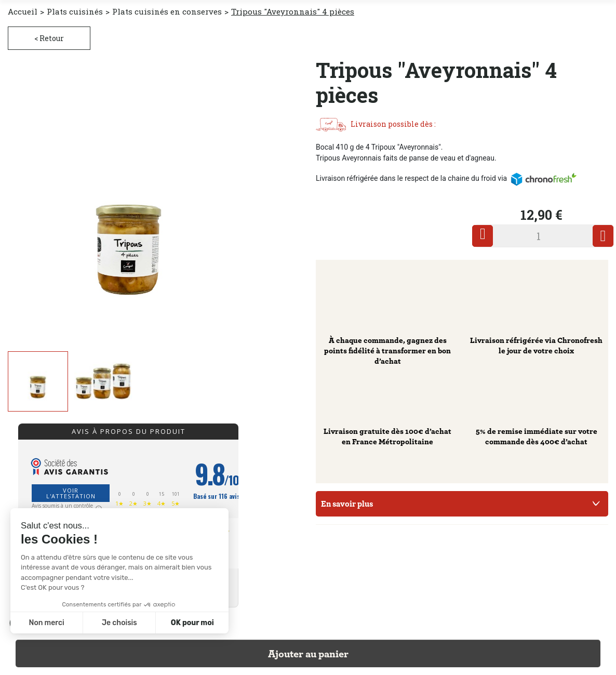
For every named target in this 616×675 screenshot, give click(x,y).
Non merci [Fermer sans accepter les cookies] (46, 623)
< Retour (49, 38)
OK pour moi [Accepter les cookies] (192, 623)
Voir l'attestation (71, 493)
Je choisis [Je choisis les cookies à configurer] (119, 623)
